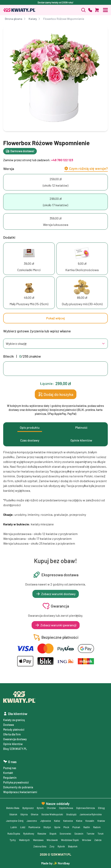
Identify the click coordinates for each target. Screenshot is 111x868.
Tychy (13, 840)
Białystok (73, 846)
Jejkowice (45, 821)
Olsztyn (47, 827)
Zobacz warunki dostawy (56, 594)
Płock (66, 827)
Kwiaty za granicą (14, 720)
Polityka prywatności (16, 782)
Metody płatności (14, 730)
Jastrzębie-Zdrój (15, 821)
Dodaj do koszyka (56, 394)
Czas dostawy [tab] (30, 440)
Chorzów (51, 808)
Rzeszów (42, 834)
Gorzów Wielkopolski (52, 814)
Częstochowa (66, 808)
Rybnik (61, 846)
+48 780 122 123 (62, 160)
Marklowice (34, 827)
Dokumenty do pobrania (18, 787)
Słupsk (53, 834)
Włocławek (52, 840)
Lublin (14, 827)
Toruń (101, 834)
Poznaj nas (10, 768)
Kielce (79, 821)
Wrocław (87, 840)
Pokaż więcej (55, 318)
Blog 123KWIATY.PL (15, 749)
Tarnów (90, 834)
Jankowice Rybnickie (91, 814)
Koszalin (90, 821)
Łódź (23, 827)
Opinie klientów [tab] (81, 440)
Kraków (101, 821)
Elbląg (101, 808)
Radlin (87, 827)
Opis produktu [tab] (30, 427)
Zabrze (98, 840)
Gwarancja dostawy (15, 739)
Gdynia (24, 814)
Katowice (68, 821)
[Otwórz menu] (105, 10)
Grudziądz (71, 814)
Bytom (40, 808)
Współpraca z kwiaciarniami (20, 792)
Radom (97, 827)
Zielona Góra (40, 846)
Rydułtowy (29, 834)
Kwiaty (33, 19)
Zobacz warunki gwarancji (56, 625)
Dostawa (8, 725)
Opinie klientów (13, 744)
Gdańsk (13, 814)
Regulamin (10, 778)
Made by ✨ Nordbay (55, 863)
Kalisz (57, 821)
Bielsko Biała (13, 808)
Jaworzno (32, 821)
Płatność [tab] (81, 427)
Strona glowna (13, 19)
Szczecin (79, 834)
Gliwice (34, 814)
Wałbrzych (24, 840)
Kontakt (8, 773)
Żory (52, 846)
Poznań (76, 827)
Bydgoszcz (28, 808)
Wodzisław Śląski (70, 840)
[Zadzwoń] (83, 10)
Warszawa (38, 840)
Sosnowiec (65, 834)
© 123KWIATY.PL (55, 854)
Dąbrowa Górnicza (85, 808)
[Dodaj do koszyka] (97, 10)
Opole (57, 827)
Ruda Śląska (14, 834)
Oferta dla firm (12, 734)
